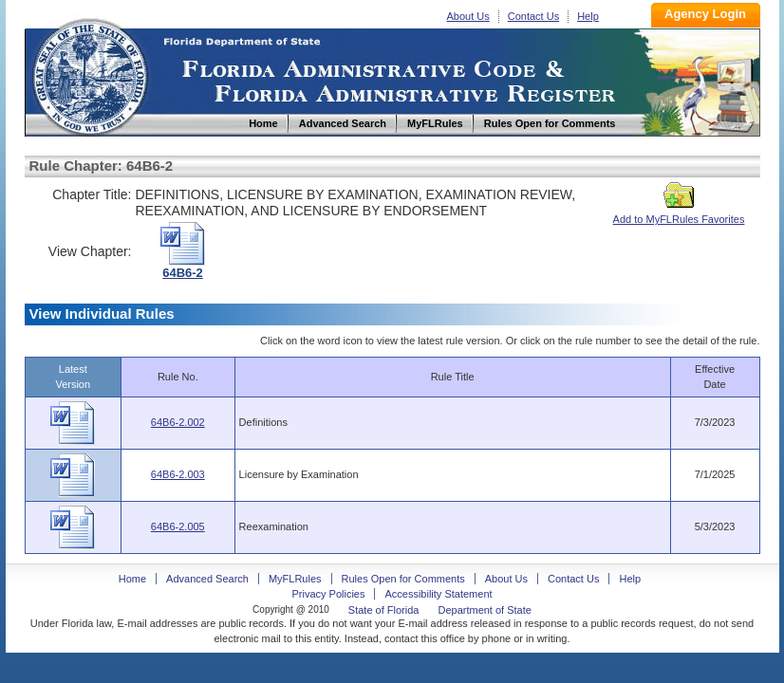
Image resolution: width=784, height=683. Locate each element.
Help (588, 16)
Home (89, 74)
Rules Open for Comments (403, 579)
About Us (468, 16)
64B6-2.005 (178, 526)
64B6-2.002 (178, 422)
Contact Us (533, 16)
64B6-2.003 (178, 474)
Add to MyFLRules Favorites (679, 213)
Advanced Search (207, 579)
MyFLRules (295, 579)
